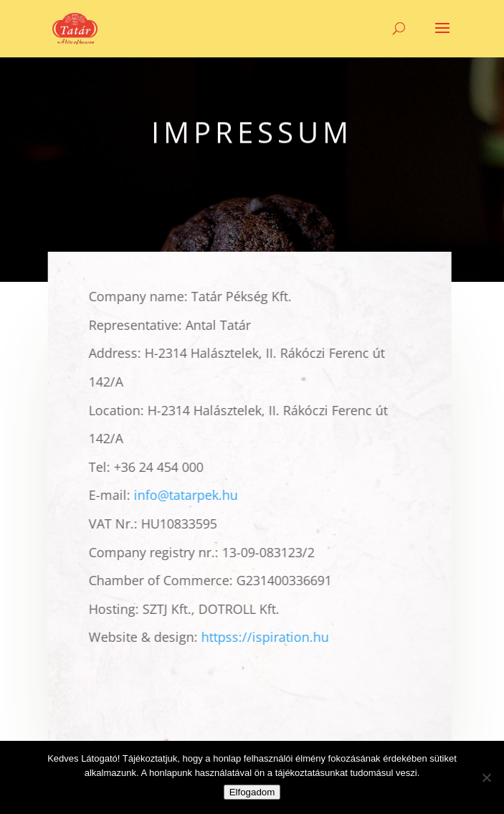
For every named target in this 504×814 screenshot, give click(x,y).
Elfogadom (252, 792)
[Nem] (486, 777)
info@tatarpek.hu (183, 495)
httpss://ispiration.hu (262, 637)
